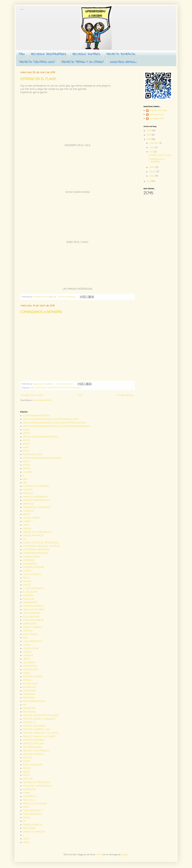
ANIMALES (28, 493)
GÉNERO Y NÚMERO (32, 627)
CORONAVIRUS (30, 564)
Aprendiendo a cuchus (22, 9)
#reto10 (26, 430)
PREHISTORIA (29, 708)
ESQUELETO (29, 599)
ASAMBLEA (28, 511)
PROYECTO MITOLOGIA (33, 744)
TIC (24, 821)
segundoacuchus (157, 119)
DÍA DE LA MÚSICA (32, 575)
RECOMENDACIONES (33, 747)
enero (152, 176)
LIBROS (26, 659)
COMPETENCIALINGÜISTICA (35, 553)
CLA (25, 539)
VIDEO (26, 839)
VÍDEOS (27, 843)
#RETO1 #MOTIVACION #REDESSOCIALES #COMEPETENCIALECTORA (54, 423)
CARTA (26, 525)
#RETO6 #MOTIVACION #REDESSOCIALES (42, 458)
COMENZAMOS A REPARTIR (41, 312)
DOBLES (27, 585)
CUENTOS (27, 571)
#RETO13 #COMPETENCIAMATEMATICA (41, 437)
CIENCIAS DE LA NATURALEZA (37, 532)
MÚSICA (27, 673)
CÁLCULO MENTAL (32, 518)
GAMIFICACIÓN (30, 624)
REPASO (27, 761)
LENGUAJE (28, 656)
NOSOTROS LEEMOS (33, 677)
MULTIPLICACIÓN (31, 670)
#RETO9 (27, 469)
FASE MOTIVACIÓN (32, 613)
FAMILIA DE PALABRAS (34, 610)
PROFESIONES (30, 712)
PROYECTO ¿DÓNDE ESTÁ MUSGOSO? (41, 716)
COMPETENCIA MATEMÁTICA (47, 388)
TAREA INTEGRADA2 (32, 814)
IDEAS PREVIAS (30, 635)
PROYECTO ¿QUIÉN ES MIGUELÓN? (39, 719)
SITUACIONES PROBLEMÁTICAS (38, 786)
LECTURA (27, 652)
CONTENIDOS (29, 560)
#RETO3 (27, 444)
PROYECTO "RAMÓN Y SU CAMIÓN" (82, 62)
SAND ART (28, 779)
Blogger (125, 855)
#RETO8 (27, 465)
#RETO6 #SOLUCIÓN (32, 455)
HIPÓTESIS (28, 631)
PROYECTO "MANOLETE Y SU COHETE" (41, 733)
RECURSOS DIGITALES (86, 54)
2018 (149, 140)
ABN (22, 54)
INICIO (26, 638)
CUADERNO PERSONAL (34, 567)
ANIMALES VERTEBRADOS (35, 497)
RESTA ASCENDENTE (33, 765)
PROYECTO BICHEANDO (121, 54)
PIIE (25, 705)
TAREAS (27, 818)
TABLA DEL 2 (29, 800)
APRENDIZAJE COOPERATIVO (37, 508)
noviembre (154, 143)
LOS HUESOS (29, 663)
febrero (153, 172)
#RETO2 (27, 441)
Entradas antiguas (125, 395)
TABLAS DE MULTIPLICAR (35, 804)
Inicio (80, 395)
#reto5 (26, 451)
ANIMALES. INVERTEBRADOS (36, 500)
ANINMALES (29, 504)
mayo (152, 148)
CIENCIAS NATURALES (33, 536)
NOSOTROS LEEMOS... (123, 62)
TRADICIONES (29, 828)
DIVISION (64, 388)
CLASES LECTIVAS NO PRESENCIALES (41, 543)
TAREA (26, 807)
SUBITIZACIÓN (29, 790)
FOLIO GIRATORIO (31, 617)
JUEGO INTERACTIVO (33, 642)
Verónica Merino (156, 115)
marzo (153, 167)
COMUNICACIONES (31, 557)
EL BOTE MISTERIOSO (33, 589)
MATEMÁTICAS (30, 666)
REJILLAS (27, 758)
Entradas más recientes (32, 395)
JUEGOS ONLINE (31, 649)
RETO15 (26, 772)
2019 (149, 135)
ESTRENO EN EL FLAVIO (38, 79)
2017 (149, 181)
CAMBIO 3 (28, 522)
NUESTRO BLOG (30, 684)
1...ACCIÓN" (27, 472)
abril (152, 152)
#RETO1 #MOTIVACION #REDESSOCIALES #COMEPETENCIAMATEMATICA (56, 427)
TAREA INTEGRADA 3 (33, 811)
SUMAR (26, 793)
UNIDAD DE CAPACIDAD (34, 832)
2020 (149, 131)
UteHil (99, 855)
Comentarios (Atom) (43, 400)
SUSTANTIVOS (30, 797)
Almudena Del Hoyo (158, 111)
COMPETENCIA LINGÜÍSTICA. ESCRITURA (41, 546)
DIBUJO (27, 578)
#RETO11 (27, 433)
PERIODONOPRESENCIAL (34, 702)
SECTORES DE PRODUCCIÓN (36, 783)
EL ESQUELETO (30, 592)
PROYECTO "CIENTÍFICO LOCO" (37, 62)
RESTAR (27, 769)
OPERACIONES (75, 388)
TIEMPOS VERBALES (33, 825)
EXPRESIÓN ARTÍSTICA (33, 606)
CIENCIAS (27, 529)
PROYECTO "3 (29, 723)
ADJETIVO (28, 490)
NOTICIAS (27, 680)
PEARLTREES (29, 698)
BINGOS (27, 515)
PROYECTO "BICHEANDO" (34, 726)
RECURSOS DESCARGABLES (48, 54)
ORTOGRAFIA (29, 694)
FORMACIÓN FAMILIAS (33, 620)
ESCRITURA (28, 596)
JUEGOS (27, 645)
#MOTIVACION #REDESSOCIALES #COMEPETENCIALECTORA (51, 419)
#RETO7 (26, 462)
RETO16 (26, 775)
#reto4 (26, 448)
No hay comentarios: (67, 297)
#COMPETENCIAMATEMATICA (36, 416)
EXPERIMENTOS (30, 603)
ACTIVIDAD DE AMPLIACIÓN (36, 486)
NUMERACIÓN (29, 687)
